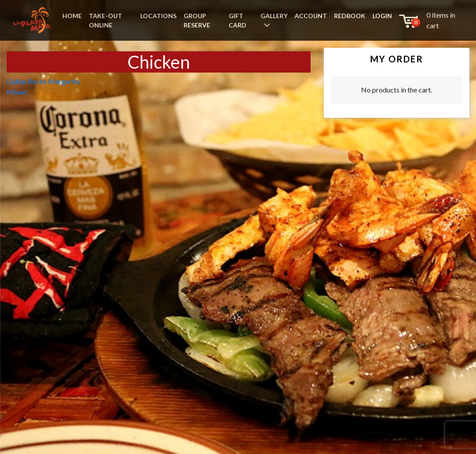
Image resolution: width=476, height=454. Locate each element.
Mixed (17, 92)
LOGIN (382, 16)
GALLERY (274, 16)
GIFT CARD (238, 20)
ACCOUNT (311, 16)
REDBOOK (350, 16)
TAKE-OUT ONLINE (106, 20)
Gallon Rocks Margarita (43, 81)
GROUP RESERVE (197, 20)
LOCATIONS (158, 16)
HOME (72, 16)
